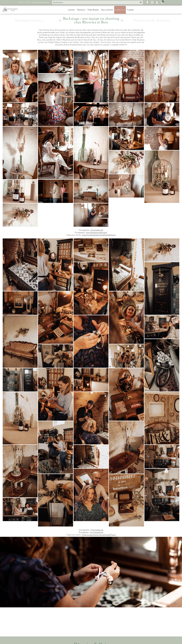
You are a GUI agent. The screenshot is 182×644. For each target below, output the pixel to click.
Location (71, 10)
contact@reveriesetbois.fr (40, 2)
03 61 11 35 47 (24, 2)
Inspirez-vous (120, 10)
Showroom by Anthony (152, 21)
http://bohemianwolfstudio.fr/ (97, 233)
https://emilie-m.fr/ (97, 230)
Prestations (81, 10)
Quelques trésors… (30, 21)
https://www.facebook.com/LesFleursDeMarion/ (99, 235)
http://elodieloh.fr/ (97, 532)
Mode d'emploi (93, 10)
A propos (130, 10)
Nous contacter (107, 10)
